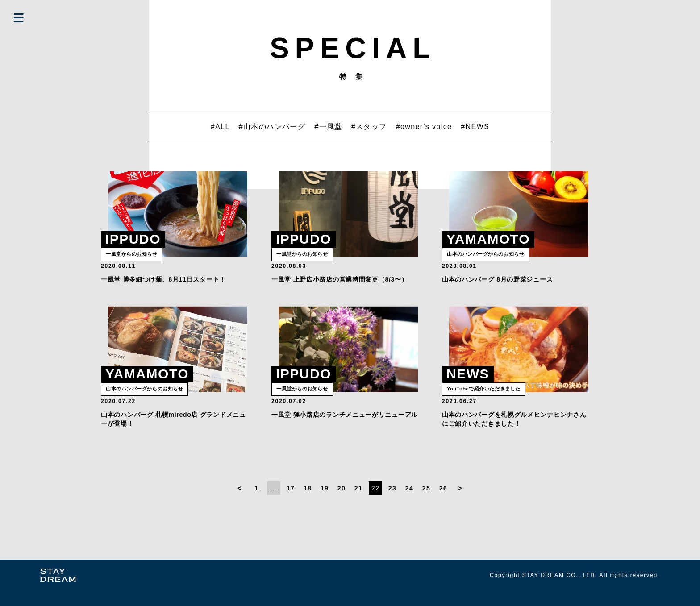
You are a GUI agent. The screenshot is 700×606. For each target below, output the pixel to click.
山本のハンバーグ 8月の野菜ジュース (497, 287)
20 (342, 503)
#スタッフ (369, 127)
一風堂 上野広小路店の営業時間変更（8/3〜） (340, 287)
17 (291, 503)
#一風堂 (328, 127)
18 (308, 503)
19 (325, 503)
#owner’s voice (424, 127)
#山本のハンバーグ (272, 127)
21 (358, 503)
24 (409, 503)
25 (426, 503)
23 (392, 503)
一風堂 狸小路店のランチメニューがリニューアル (345, 430)
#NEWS (475, 127)
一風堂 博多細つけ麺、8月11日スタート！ (163, 287)
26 (443, 503)
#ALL (220, 127)
